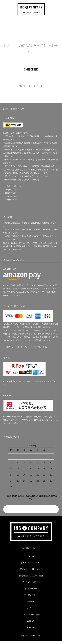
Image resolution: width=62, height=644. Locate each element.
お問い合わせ (31, 589)
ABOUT (31, 621)
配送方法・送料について (31, 569)
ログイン (31, 608)
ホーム (31, 556)
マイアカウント (31, 595)
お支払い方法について (31, 563)
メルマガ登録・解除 (31, 615)
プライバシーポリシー (31, 582)
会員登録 (31, 601)
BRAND (31, 627)
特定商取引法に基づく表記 (31, 576)
